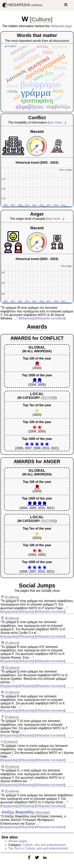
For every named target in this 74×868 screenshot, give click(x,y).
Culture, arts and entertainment (44, 845)
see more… (57, 122)
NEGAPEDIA (22, 5)
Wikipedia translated (51, 318)
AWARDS (21, 338)
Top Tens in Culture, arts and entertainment (38, 848)
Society (42, 812)
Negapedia (9, 612)
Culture (41, 19)
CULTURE (48, 398)
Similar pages (18, 841)
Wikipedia (27, 318)
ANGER (52, 461)
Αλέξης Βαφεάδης (18, 812)
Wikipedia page (61, 26)
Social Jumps (37, 586)
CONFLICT (52, 338)
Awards (37, 327)
